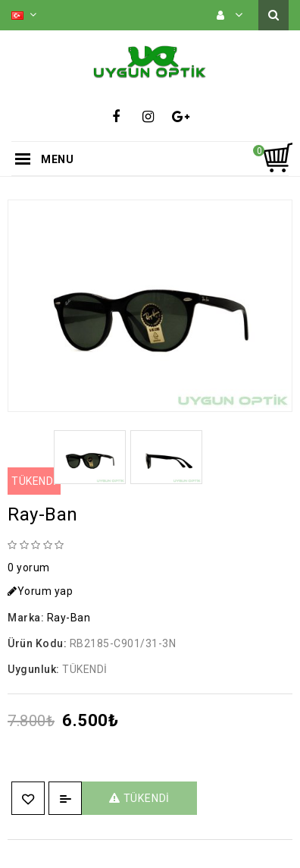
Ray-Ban (69, 618)
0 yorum (29, 568)
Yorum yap (40, 591)
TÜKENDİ (139, 798)
